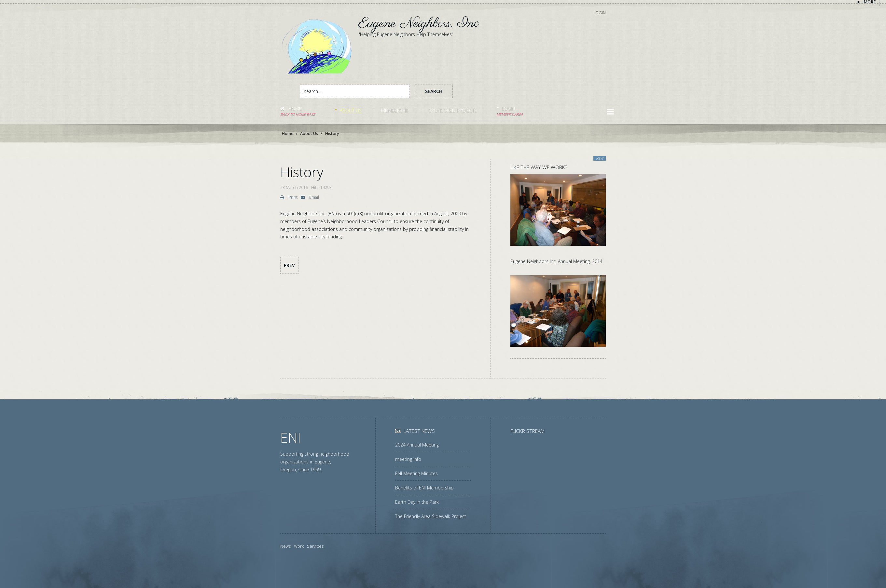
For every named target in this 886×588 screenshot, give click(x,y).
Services (315, 546)
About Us (351, 110)
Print (289, 197)
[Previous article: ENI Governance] (289, 265)
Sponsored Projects (453, 110)
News (285, 546)
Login (600, 13)
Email (310, 197)
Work (299, 546)
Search (434, 91)
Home (298, 111)
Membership (395, 110)
